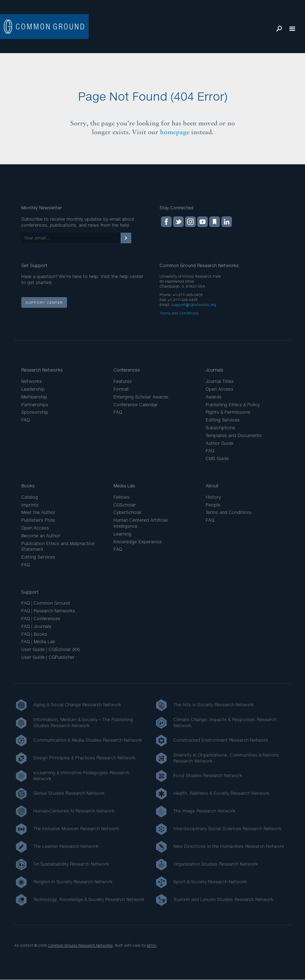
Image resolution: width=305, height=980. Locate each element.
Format (121, 389)
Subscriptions (220, 428)
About (212, 486)
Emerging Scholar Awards (141, 397)
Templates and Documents (234, 435)
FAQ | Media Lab (38, 642)
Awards (214, 397)
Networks (32, 381)
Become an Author (41, 536)
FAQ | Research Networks (48, 611)
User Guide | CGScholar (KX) (51, 649)
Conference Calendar (136, 405)
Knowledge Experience (138, 542)
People (213, 505)
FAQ (26, 420)
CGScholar (125, 505)
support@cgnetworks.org (194, 305)
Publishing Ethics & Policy (233, 405)
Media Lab (124, 486)
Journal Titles (220, 381)
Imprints (30, 505)
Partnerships (35, 405)
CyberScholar (128, 512)
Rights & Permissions (228, 412)
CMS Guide (217, 458)
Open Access (220, 389)
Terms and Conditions (179, 313)
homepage (175, 132)
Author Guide (220, 443)
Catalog (30, 497)
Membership (34, 397)
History (213, 497)
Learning (123, 534)
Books (28, 486)
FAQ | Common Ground (46, 603)
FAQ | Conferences (41, 619)
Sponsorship (35, 412)
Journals (215, 370)
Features (123, 381)
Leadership (33, 389)
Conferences (127, 370)
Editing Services (223, 420)
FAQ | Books (34, 634)
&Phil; (152, 945)
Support (30, 592)
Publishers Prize (38, 520)
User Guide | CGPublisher (48, 657)
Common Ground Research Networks (80, 945)
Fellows (121, 497)
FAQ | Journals (36, 626)
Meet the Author (38, 512)
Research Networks (42, 370)
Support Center (44, 302)
